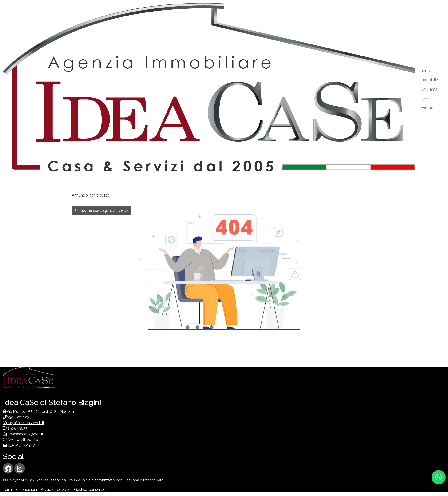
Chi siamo (429, 89)
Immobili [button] (428, 80)
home (426, 70)
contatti (428, 108)
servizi (426, 99)
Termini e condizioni (20, 490)
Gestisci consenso (90, 490)
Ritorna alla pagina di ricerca (101, 210)
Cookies (64, 490)
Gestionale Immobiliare (143, 480)
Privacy (47, 490)
